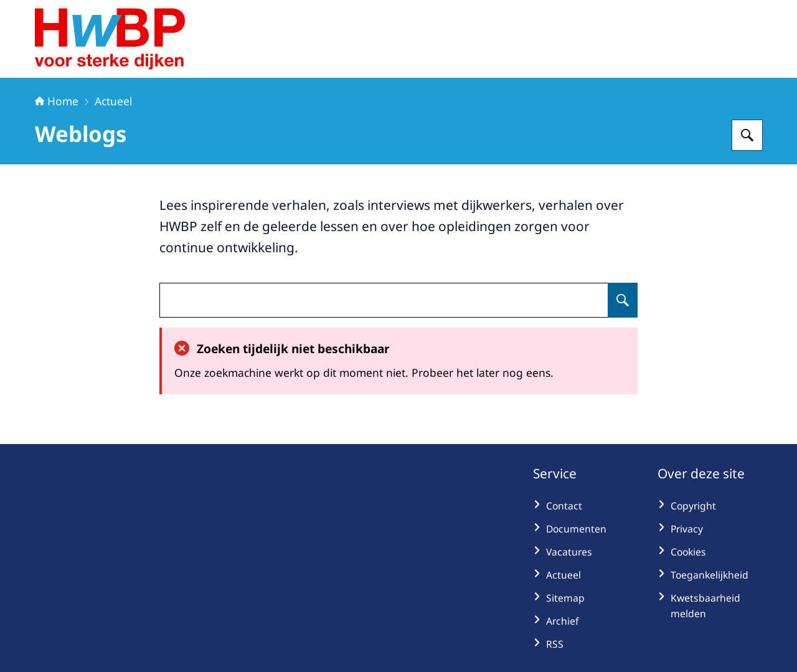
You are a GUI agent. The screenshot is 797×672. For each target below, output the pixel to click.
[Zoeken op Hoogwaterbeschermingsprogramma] (747, 135)
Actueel (113, 101)
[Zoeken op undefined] (623, 300)
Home (57, 101)
